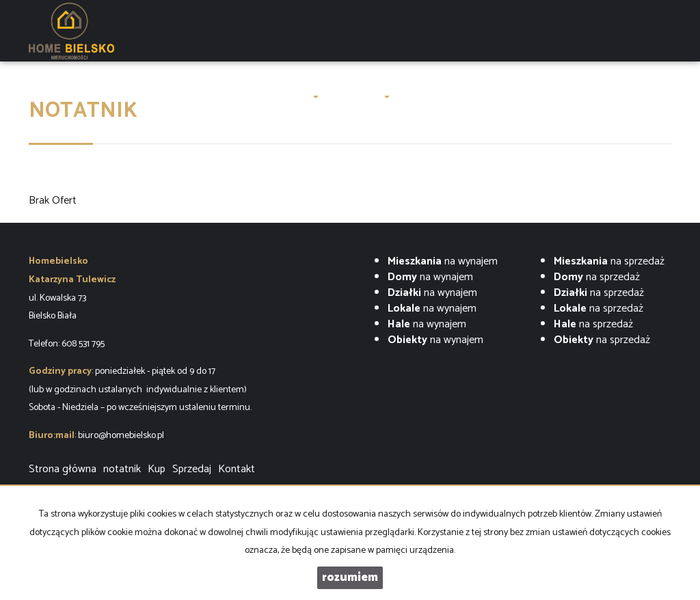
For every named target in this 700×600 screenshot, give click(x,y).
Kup (157, 469)
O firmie (249, 97)
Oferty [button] (299, 97)
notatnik (122, 469)
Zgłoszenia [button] (360, 97)
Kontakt (585, 97)
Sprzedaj (192, 469)
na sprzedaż (609, 261)
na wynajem (443, 261)
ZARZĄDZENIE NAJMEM (455, 97)
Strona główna (75, 97)
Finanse (538, 97)
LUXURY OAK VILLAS (169, 97)
